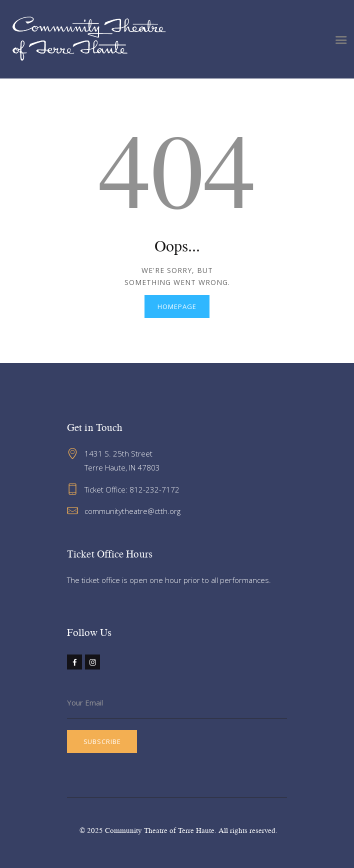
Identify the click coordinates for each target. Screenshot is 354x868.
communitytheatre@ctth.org (132, 511)
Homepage (177, 306)
